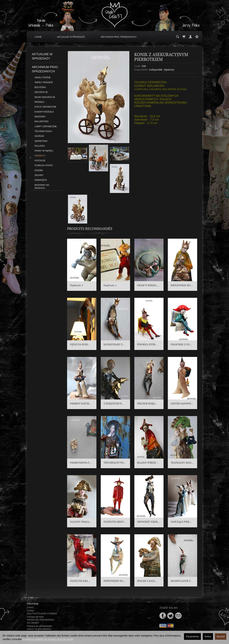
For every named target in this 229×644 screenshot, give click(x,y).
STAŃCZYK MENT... (115, 522)
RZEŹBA (39, 170)
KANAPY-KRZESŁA (44, 112)
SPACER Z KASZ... (147, 581)
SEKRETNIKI (41, 141)
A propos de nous (35, 617)
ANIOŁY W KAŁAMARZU (39, 629)
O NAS (30, 608)
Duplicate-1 (77, 285)
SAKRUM (39, 136)
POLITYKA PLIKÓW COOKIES (42, 614)
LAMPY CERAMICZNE (46, 126)
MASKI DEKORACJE (45, 97)
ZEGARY (39, 175)
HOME (38, 37)
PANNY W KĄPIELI (44, 151)
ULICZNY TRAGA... (81, 522)
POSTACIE (40, 161)
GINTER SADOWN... (182, 403)
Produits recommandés (90, 229)
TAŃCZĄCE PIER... (181, 522)
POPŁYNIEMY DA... (114, 581)
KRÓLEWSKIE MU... (182, 285)
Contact (31, 611)
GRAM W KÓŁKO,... (148, 285)
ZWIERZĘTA (41, 180)
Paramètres (192, 636)
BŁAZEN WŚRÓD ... (148, 463)
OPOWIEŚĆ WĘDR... (149, 522)
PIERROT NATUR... (81, 403)
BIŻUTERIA (40, 87)
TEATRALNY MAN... (182, 463)
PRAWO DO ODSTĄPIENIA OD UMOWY (40, 621)
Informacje (33, 604)
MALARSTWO (42, 121)
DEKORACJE (41, 92)
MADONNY (40, 117)
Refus (208, 636)
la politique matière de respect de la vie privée (48, 639)
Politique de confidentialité (39, 626)
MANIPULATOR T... (182, 581)
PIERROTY (40, 156)
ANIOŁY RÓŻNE (43, 78)
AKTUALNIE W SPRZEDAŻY (71, 37)
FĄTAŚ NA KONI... (80, 344)
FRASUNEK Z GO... (181, 344)
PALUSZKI (40, 146)
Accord (221, 636)
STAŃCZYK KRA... (80, 581)
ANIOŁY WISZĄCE (44, 82)
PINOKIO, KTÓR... (147, 344)
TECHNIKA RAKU (43, 131)
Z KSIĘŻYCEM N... (114, 403)
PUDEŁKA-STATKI (44, 165)
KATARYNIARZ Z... (114, 344)
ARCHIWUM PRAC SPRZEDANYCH (118, 37)
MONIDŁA (39, 102)
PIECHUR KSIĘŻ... (147, 403)
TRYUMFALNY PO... (115, 463)
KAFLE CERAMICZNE (45, 107)
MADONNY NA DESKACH (42, 187)
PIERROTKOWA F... (81, 463)
